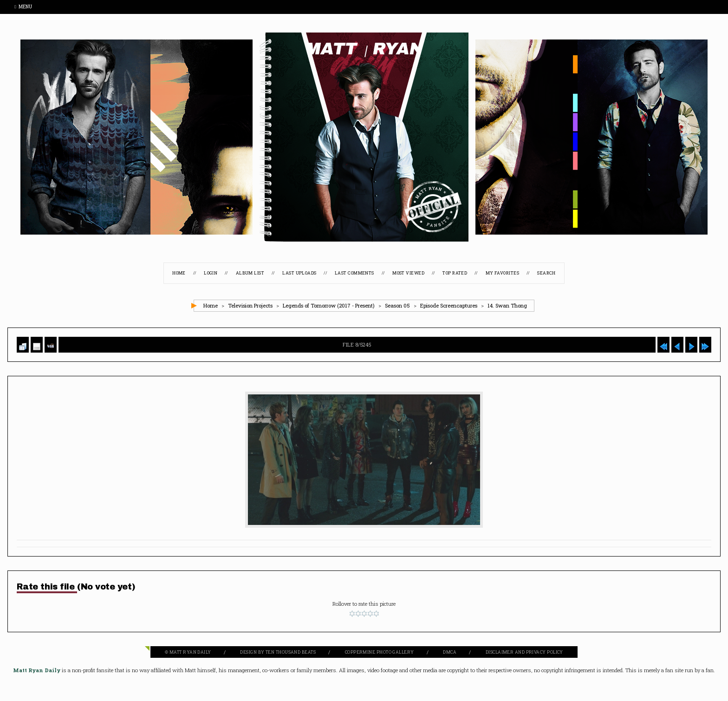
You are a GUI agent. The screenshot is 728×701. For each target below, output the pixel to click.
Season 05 (397, 305)
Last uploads (299, 273)
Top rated (455, 273)
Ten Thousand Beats (291, 652)
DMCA (450, 652)
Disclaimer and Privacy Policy (524, 652)
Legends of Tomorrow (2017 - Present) (329, 305)
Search (546, 273)
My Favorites (502, 273)
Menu (23, 7)
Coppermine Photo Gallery (380, 652)
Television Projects (250, 305)
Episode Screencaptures (449, 305)
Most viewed (408, 273)
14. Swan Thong (507, 305)
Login (211, 273)
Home (179, 273)
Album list (250, 273)
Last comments (354, 273)
